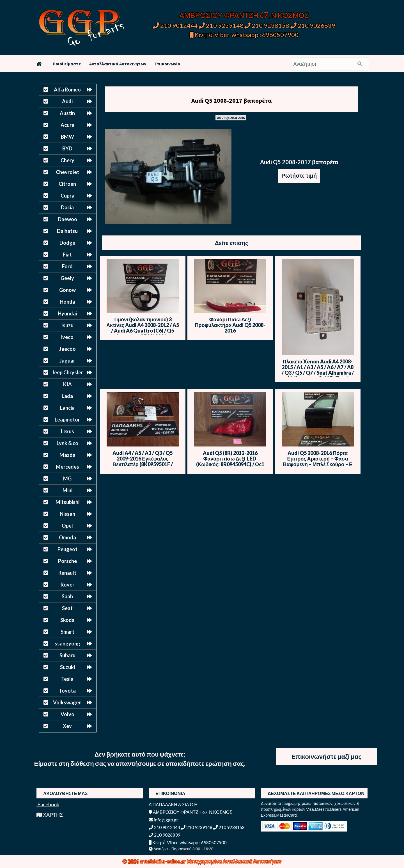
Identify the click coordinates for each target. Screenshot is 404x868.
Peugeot (67, 549)
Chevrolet (67, 172)
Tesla (67, 679)
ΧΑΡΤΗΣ (50, 815)
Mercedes (67, 467)
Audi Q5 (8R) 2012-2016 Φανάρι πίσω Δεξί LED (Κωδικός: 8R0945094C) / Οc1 (230, 459)
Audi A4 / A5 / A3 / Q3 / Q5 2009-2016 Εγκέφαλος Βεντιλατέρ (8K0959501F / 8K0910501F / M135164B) (143, 461)
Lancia (67, 408)
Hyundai (67, 313)
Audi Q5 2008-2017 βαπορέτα (232, 100)
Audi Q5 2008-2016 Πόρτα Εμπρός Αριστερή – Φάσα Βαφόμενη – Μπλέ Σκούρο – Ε (318, 459)
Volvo (67, 714)
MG (67, 478)
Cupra (67, 196)
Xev (67, 726)
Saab (67, 596)
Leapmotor (67, 420)
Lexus (67, 431)
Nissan (67, 514)
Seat (67, 608)
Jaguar (67, 361)
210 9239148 (221, 25)
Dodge (67, 243)
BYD (67, 148)
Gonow (67, 290)
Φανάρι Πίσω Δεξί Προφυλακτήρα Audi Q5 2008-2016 (230, 325)
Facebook (48, 804)
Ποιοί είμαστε (67, 64)
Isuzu (67, 325)
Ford (67, 266)
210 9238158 (267, 25)
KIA (67, 384)
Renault (67, 573)
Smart (67, 632)
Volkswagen (67, 702)
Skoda (67, 620)
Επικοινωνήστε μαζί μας (326, 756)
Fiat (67, 255)
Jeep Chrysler (67, 372)
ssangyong (67, 643)
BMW (67, 137)
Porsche (67, 561)
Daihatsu (67, 231)
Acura (67, 125)
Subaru (67, 655)
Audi (67, 101)
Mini (67, 490)
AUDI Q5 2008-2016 (231, 118)
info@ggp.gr (163, 820)
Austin (67, 113)
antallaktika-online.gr (163, 861)
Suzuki (67, 667)
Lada (67, 396)
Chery (67, 160)
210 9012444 (175, 25)
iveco (67, 337)
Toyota (67, 691)
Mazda (67, 455)
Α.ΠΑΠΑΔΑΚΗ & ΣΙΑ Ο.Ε (173, 804)
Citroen (67, 184)
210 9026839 (313, 25)
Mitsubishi (67, 502)
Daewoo (67, 219)
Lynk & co (67, 443)
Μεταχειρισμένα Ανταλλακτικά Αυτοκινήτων (234, 861)
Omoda (67, 537)
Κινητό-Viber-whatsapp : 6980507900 (244, 35)
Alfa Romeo (67, 90)
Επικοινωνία (167, 64)
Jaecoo (67, 349)
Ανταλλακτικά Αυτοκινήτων (118, 64)
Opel (67, 526)
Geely (67, 278)
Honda (67, 302)
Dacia (67, 207)
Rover (67, 585)
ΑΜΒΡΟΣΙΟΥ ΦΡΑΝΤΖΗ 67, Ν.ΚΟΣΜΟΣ (244, 15)
